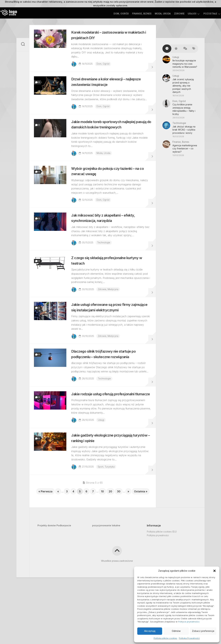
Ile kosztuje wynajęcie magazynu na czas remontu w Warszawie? (185, 64)
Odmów (176, 631)
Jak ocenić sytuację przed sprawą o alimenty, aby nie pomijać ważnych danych (183, 86)
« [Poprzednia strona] (58, 538)
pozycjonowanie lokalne (106, 572)
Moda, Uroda (156, 14)
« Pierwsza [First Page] (45, 538)
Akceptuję (150, 631)
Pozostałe (204, 14)
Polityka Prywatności (189, 638)
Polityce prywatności (189, 622)
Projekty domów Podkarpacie (54, 572)
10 (102, 538)
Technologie (106, 259)
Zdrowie (173, 14)
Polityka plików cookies (165, 638)
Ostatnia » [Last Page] (141, 538)
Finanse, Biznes (135, 14)
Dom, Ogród (115, 14)
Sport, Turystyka (108, 512)
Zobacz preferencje (203, 631)
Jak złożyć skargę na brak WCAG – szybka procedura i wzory (184, 130)
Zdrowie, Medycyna (111, 310)
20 (110, 538)
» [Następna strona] (128, 538)
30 (119, 538)
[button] (215, 571)
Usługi (186, 14)
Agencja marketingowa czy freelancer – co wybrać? (185, 149)
